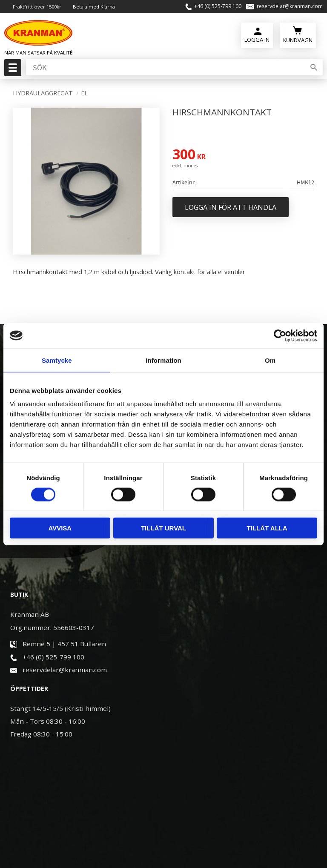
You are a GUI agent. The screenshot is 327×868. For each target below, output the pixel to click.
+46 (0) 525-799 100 (218, 6)
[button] (12, 70)
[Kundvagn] (298, 34)
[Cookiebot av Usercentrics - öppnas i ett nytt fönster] (280, 335)
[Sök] (314, 68)
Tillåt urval (163, 528)
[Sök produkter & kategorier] (165, 68)
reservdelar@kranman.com (290, 6)
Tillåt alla (267, 528)
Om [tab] (270, 360)
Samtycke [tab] (57, 360)
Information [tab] (163, 360)
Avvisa (60, 528)
